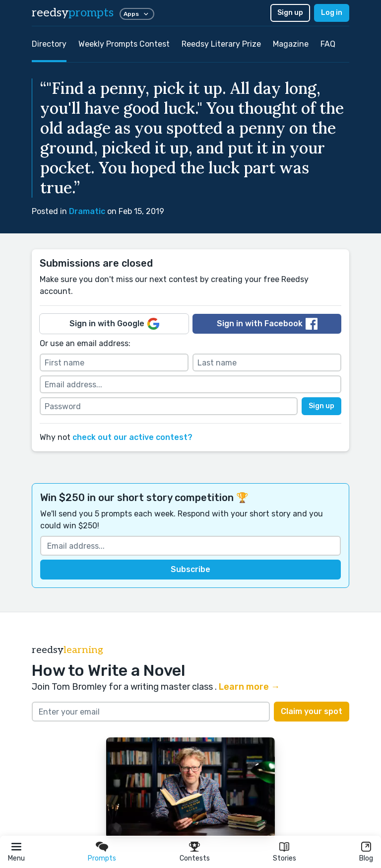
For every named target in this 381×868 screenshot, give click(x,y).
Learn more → (249, 687)
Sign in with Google (114, 324)
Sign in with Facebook (267, 324)
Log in (332, 13)
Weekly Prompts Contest (124, 44)
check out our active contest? (132, 437)
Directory (49, 44)
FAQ (328, 44)
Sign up (290, 13)
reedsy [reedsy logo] (73, 13)
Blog (366, 858)
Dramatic (87, 211)
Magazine (291, 44)
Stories (285, 858)
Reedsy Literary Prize (221, 44)
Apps (137, 14)
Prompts (102, 858)
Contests (195, 858)
